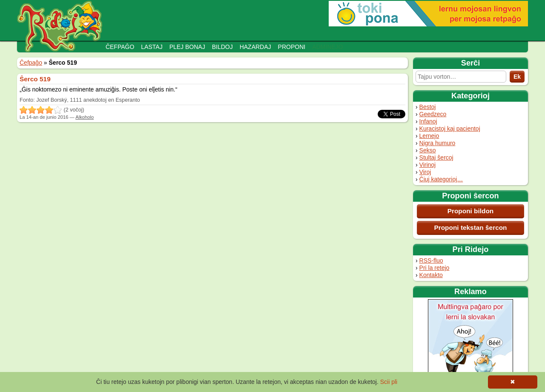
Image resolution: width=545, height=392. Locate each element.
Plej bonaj (187, 47)
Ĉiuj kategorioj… (441, 179)
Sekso (428, 150)
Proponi (292, 47)
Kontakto (431, 275)
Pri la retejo (435, 268)
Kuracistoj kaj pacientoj (450, 129)
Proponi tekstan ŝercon (470, 227)
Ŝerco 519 (35, 79)
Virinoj (428, 165)
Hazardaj (255, 47)
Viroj (425, 172)
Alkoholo (85, 117)
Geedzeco (433, 114)
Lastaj (152, 47)
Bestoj (428, 107)
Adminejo (327, 47)
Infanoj (428, 121)
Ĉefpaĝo (120, 47)
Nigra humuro (437, 143)
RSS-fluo (431, 260)
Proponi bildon (471, 211)
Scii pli (389, 382)
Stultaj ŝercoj (436, 157)
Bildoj (222, 47)
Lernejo (429, 136)
